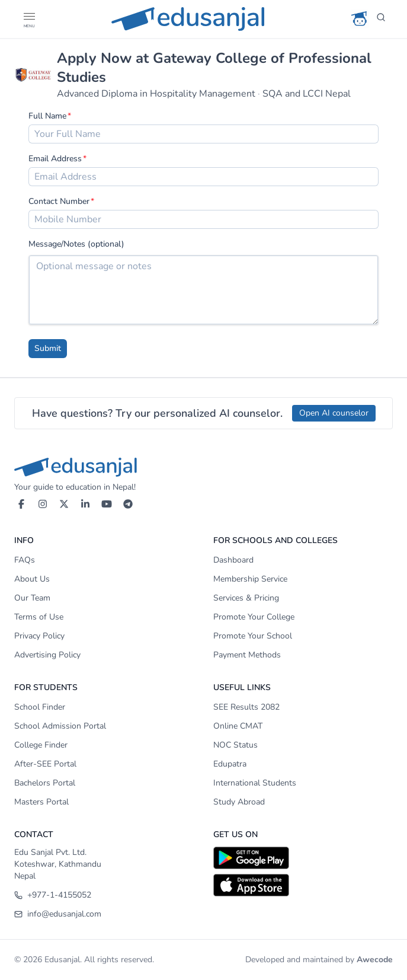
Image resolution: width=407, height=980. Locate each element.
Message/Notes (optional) (76, 244)
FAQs (25, 560)
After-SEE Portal (45, 764)
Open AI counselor (334, 413)
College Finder (41, 745)
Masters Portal (41, 802)
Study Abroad (239, 802)
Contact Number (59, 201)
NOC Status (235, 745)
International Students (255, 783)
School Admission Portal (60, 726)
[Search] (381, 19)
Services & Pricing (246, 598)
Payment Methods (247, 655)
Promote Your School (253, 636)
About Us (32, 579)
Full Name (47, 116)
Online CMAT (238, 726)
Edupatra (230, 764)
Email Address (55, 159)
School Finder (40, 707)
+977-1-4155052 (53, 895)
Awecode (375, 960)
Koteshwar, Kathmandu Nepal (58, 870)
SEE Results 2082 (246, 707)
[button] (28, 17)
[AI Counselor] (360, 19)
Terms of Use (39, 617)
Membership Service (250, 579)
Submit (48, 348)
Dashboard (233, 560)
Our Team (32, 598)
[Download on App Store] (303, 885)
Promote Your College (254, 617)
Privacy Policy (39, 636)
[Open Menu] (28, 19)
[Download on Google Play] (303, 858)
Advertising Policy (47, 655)
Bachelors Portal (45, 783)
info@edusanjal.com (58, 914)
